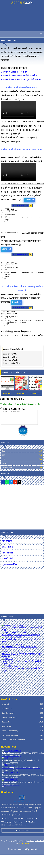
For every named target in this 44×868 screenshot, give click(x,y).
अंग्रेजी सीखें (8, 572)
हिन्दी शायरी (8, 560)
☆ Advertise (18, 832)
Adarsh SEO (7, 740)
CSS (3, 468)
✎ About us (31, 835)
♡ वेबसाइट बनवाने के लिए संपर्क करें (23, 863)
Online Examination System (14, 753)
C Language (7, 481)
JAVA (4, 477)
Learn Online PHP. (10, 368)
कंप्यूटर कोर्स (8, 566)
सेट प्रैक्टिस (7, 554)
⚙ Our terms (6, 835)
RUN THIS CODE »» (20, 205)
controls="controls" (12, 236)
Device (5, 464)
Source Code (7, 735)
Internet (5, 717)
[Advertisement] (22, 19)
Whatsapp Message (10, 749)
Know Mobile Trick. (10, 371)
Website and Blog (9, 731)
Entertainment (8, 726)
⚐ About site (18, 835)
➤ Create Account (23, 844)
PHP (3, 472)
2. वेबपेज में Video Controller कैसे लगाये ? (19, 76)
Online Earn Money (10, 744)
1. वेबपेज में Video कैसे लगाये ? (14, 72)
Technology (7, 722)
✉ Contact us (32, 832)
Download (29, 200)
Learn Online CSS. (10, 364)
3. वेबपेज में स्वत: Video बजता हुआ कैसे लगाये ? (21, 80)
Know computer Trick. (11, 374)
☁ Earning (5, 832)
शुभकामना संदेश (10, 578)
